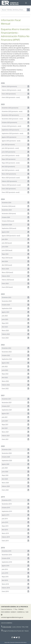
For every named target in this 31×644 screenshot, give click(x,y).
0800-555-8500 (7, 627)
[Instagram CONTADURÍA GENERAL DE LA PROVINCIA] (2, 615)
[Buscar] (14, 10)
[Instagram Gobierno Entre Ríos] (19, 638)
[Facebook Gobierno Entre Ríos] (12, 638)
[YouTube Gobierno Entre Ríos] (15, 638)
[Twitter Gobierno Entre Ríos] (17, 638)
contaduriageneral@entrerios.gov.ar (12, 617)
